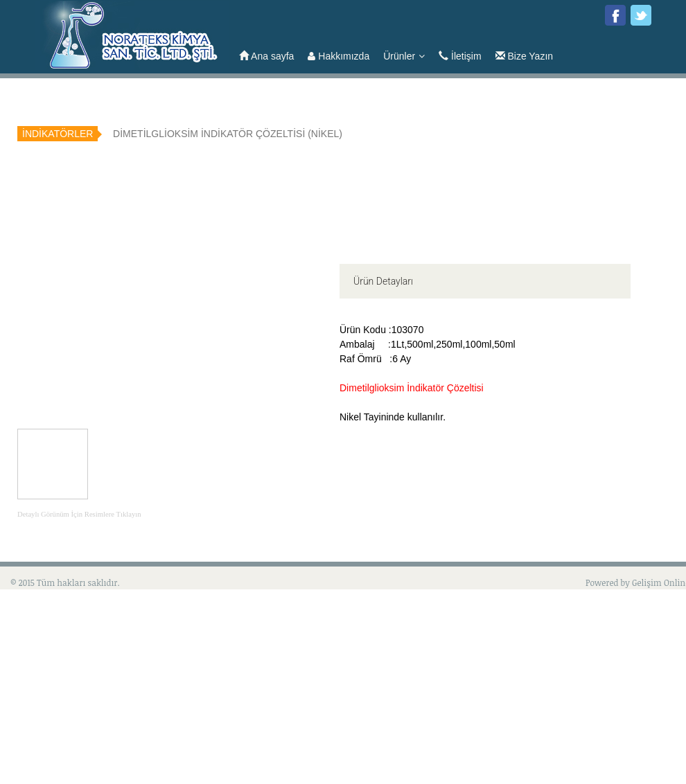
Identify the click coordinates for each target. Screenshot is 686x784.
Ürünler (404, 56)
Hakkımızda (338, 56)
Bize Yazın (525, 56)
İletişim (460, 56)
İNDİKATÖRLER (58, 134)
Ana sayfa (266, 56)
